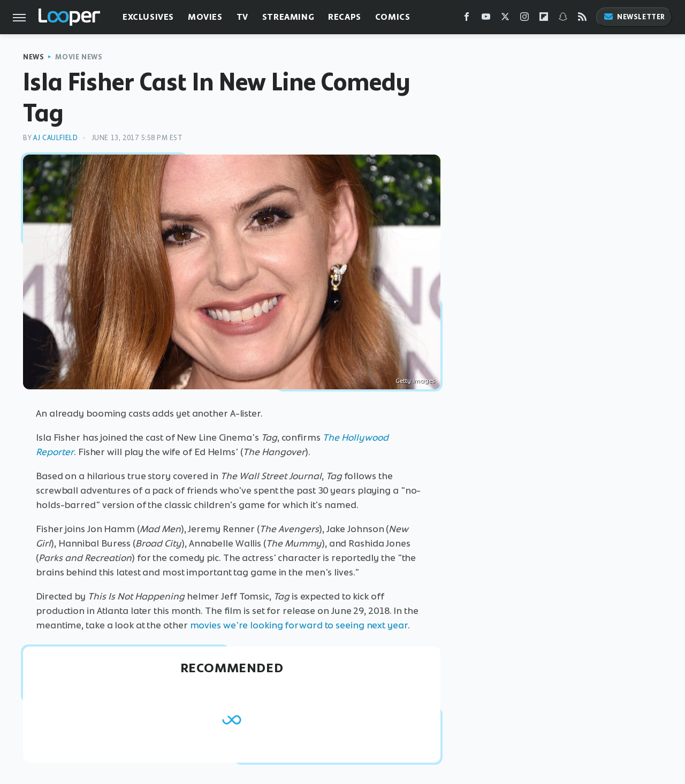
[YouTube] (486, 19)
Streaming (288, 17)
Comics (393, 17)
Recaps (345, 17)
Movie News (79, 57)
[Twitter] (505, 19)
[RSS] (582, 19)
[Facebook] (467, 19)
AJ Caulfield (55, 138)
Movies (205, 17)
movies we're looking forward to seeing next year (299, 625)
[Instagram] (524, 19)
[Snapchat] (563, 19)
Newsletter (634, 17)
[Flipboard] (544, 19)
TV (242, 17)
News (33, 57)
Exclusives (148, 17)
